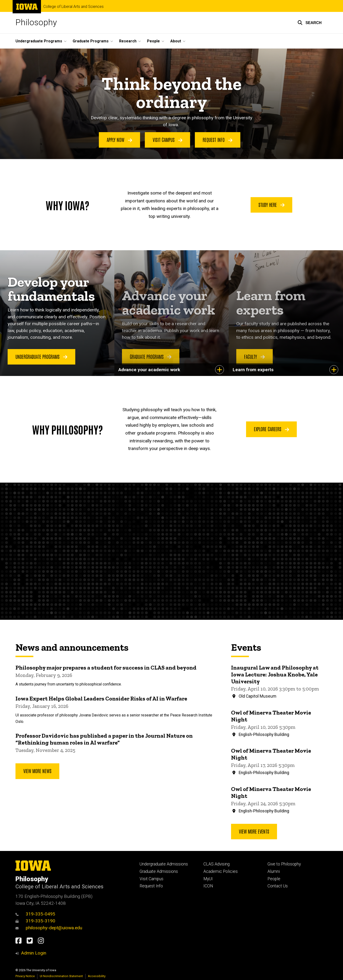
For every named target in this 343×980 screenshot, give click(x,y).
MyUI (208, 879)
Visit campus (168, 140)
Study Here (272, 204)
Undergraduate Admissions (164, 864)
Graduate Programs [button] (91, 41)
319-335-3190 (35, 921)
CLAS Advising (217, 864)
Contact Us (278, 886)
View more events (254, 831)
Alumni (274, 871)
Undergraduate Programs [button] (39, 41)
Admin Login (34, 953)
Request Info (151, 886)
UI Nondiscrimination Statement (61, 976)
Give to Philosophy (284, 864)
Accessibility (97, 976)
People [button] (153, 41)
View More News (37, 771)
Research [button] (128, 41)
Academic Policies (221, 871)
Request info (218, 140)
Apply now (119, 140)
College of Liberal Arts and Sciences (73, 7)
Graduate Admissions (159, 871)
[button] (310, 23)
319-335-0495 (35, 914)
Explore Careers (272, 429)
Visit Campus (151, 879)
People (274, 879)
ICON (208, 886)
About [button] (176, 41)
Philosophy (36, 22)
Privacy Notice (25, 976)
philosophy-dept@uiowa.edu (49, 928)
